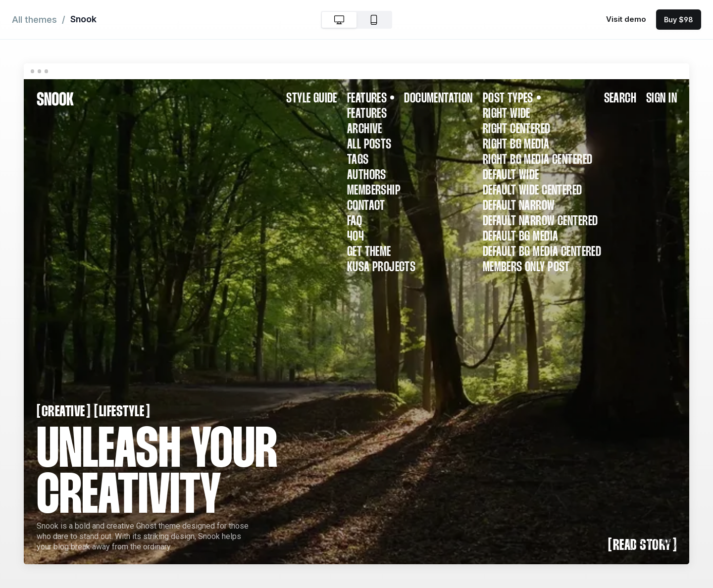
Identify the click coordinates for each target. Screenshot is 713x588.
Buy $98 (679, 20)
